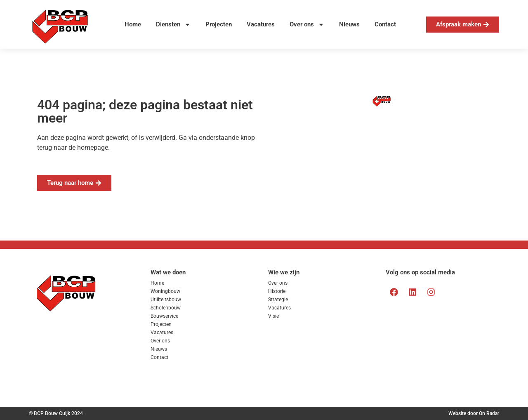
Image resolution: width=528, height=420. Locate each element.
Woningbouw (165, 291)
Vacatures (261, 24)
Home (133, 24)
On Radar (489, 413)
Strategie (278, 300)
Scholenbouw (166, 308)
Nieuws (349, 24)
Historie (277, 291)
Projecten (219, 24)
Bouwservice (164, 316)
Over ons (307, 25)
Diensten (173, 25)
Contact (385, 24)
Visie (273, 316)
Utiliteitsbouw (166, 300)
